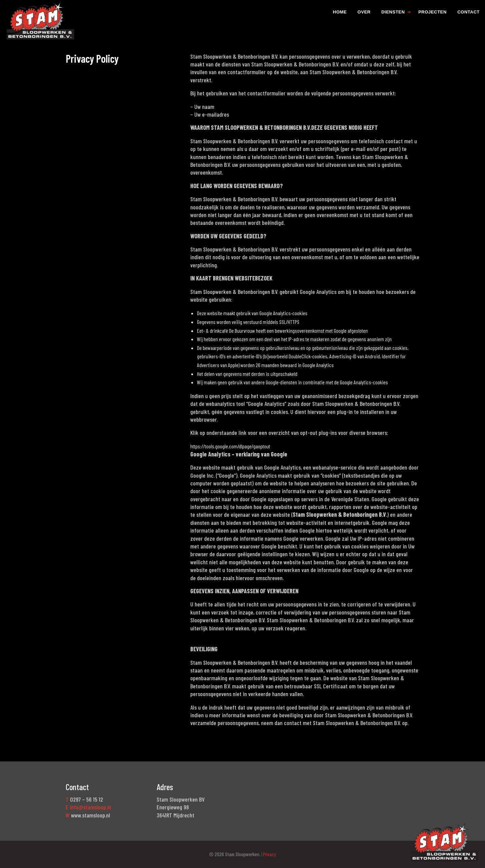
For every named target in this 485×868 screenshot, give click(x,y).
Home (340, 12)
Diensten (393, 12)
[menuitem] (340, 12)
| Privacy (268, 854)
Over (364, 12)
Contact (468, 12)
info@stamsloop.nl (90, 807)
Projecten (432, 12)
